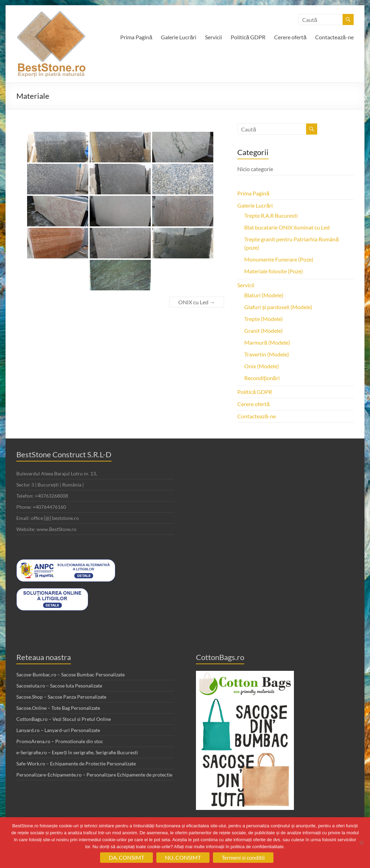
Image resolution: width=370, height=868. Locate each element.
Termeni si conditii (243, 857)
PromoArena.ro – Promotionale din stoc (60, 741)
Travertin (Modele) (267, 354)
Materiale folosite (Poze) (274, 271)
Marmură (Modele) (267, 342)
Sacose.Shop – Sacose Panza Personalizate (61, 697)
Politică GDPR (248, 37)
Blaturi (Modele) (264, 295)
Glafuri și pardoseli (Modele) (278, 307)
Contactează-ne (334, 37)
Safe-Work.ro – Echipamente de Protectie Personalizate (76, 763)
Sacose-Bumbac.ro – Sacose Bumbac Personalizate (71, 674)
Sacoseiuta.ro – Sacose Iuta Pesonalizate (59, 686)
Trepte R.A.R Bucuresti (271, 215)
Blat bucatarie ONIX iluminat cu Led (287, 227)
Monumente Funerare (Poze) (279, 259)
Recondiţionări (262, 378)
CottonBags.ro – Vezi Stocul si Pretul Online (64, 719)
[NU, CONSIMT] (361, 843)
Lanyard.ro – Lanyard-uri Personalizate (58, 730)
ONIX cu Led (197, 302)
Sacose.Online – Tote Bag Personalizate (58, 708)
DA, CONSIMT (126, 857)
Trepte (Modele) (264, 319)
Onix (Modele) (262, 366)
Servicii (213, 37)
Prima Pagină (136, 37)
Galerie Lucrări (179, 37)
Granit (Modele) (264, 331)
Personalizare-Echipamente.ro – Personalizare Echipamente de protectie (94, 775)
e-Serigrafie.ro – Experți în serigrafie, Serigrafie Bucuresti (77, 752)
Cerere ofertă (290, 37)
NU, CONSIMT (183, 857)
